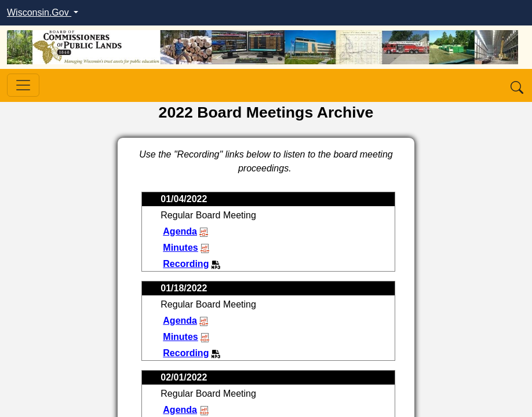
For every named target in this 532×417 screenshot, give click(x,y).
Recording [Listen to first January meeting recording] (192, 264)
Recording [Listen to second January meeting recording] (192, 353)
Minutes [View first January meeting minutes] (186, 248)
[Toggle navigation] (23, 85)
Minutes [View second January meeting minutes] (186, 337)
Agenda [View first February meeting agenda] (187, 410)
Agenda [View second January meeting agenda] (186, 321)
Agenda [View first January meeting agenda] (186, 231)
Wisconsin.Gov (39, 12)
